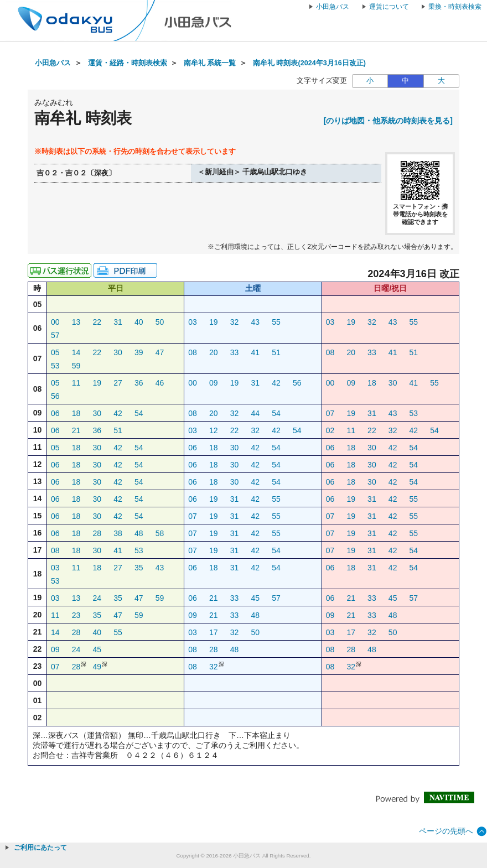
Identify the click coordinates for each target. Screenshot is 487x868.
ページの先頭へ (446, 831)
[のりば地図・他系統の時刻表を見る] (388, 121)
